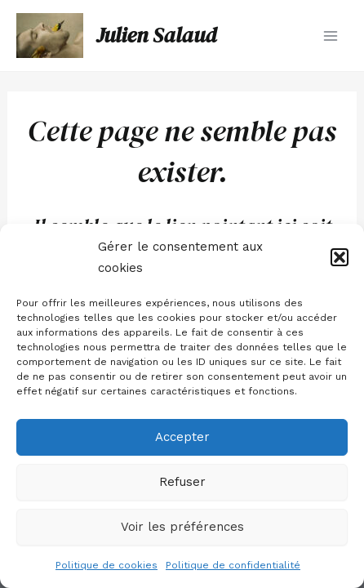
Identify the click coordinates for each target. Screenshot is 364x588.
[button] (340, 257)
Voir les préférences (182, 527)
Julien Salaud (156, 35)
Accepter (182, 437)
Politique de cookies (107, 565)
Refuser (182, 482)
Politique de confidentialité (233, 565)
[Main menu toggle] (331, 35)
